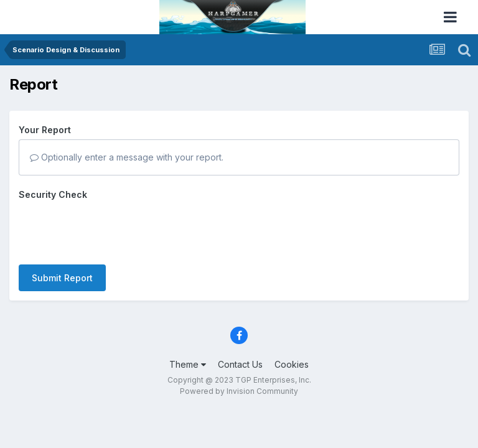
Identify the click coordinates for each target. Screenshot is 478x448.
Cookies (292, 364)
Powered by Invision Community (239, 391)
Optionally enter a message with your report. (127, 157)
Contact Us (240, 364)
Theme (188, 364)
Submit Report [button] (62, 278)
